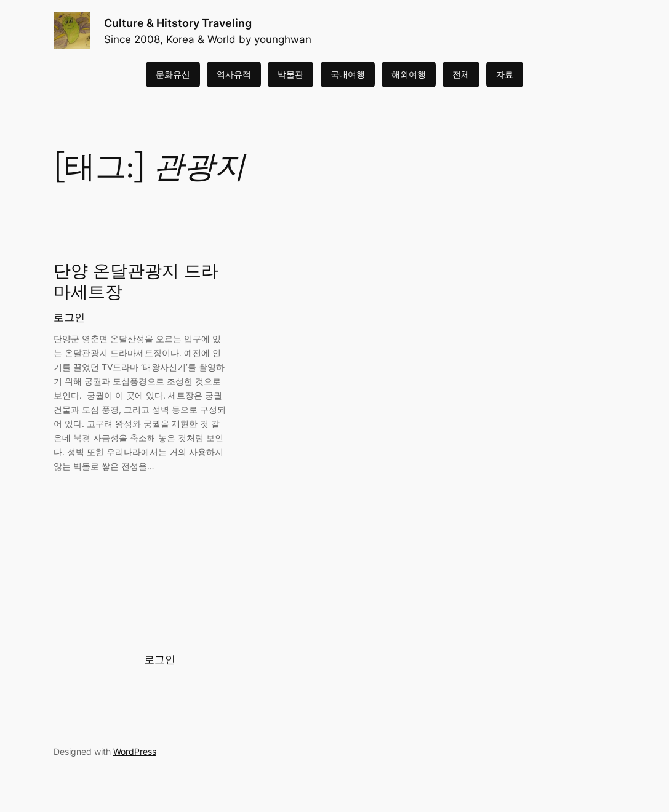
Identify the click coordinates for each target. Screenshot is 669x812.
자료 (505, 74)
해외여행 (409, 74)
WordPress (135, 751)
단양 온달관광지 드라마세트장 (136, 282)
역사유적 (234, 74)
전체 (461, 74)
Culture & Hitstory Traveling (178, 23)
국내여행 (348, 74)
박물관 (290, 74)
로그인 (69, 317)
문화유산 (173, 74)
